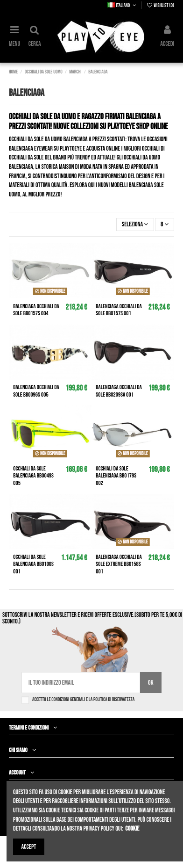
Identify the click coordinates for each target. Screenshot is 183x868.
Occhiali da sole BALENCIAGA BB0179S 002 (116, 476)
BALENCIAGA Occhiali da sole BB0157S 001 (119, 310)
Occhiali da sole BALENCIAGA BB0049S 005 (33, 476)
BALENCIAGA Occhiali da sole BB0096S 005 (36, 391)
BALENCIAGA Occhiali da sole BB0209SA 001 (119, 391)
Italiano (122, 5)
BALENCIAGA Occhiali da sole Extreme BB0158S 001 (119, 564)
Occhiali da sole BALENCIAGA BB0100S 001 (33, 564)
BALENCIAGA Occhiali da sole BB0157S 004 (36, 310)
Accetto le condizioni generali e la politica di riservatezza (83, 699)
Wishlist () (160, 5)
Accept (29, 847)
